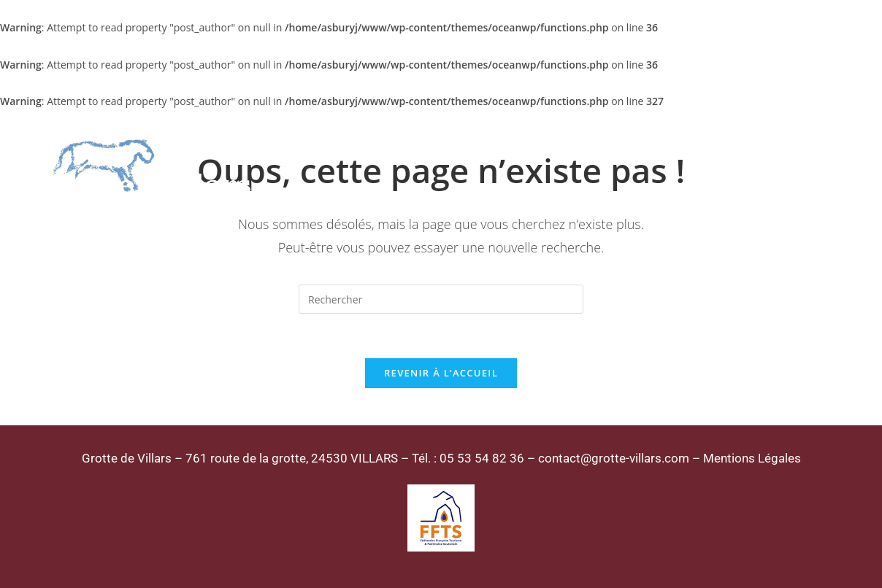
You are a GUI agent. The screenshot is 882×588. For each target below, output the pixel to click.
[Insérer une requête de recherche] (441, 299)
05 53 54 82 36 (482, 458)
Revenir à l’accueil (441, 373)
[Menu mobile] (814, 167)
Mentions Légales (752, 458)
